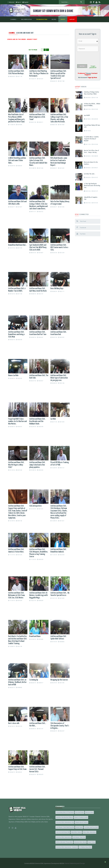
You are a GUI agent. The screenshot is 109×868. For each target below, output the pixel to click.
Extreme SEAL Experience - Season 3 (66, 846)
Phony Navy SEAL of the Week (65, 812)
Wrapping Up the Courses (59, 680)
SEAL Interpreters (35, 506)
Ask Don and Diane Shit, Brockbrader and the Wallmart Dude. (37, 421)
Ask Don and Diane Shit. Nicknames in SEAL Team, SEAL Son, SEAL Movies (17, 595)
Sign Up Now (93, 77)
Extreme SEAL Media (79, 841)
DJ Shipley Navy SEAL (84, 846)
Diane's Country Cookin (80, 817)
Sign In (18, 2)
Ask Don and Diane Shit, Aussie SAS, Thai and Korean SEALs (37, 769)
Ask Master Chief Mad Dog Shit (65, 827)
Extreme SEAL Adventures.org (65, 822)
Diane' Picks (90, 841)
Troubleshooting (42, 19)
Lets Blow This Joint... (90, 174)
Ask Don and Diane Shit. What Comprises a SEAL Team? (37, 117)
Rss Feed (82, 221)
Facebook (82, 227)
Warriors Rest (88, 812)
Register (25, 2)
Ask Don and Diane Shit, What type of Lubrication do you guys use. (59, 378)
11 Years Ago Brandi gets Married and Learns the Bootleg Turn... (92, 186)
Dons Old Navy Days (57, 289)
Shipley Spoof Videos (80, 822)
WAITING (82, 66)
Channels (13, 19)
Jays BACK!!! (87, 115)
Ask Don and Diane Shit (62, 832)
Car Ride (53, 419)
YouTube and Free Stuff (89, 827)
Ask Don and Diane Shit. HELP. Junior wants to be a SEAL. (59, 247)
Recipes (54, 19)
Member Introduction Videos (64, 817)
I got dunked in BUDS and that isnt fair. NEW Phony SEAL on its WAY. (38, 247)
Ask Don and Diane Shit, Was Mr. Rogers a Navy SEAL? (16, 465)
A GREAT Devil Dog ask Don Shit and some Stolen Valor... (17, 160)
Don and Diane (79, 812)
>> (47, 50)
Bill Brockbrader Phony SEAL (64, 841)
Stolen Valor (78, 827)
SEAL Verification (26, 19)
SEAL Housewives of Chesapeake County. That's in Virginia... (60, 726)
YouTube (81, 234)
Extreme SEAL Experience (63, 836)
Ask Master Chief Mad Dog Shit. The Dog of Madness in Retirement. (39, 74)
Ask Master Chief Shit (78, 836)
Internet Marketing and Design (75, 862)
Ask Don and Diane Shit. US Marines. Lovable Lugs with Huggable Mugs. (38, 595)
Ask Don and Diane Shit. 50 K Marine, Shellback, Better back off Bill (17, 682)
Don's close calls (14, 723)
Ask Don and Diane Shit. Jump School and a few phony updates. (37, 465)
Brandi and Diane (35, 636)
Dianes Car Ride (13, 375)
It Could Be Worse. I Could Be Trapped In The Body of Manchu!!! (91, 139)
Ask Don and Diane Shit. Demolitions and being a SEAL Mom (16, 334)
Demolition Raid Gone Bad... (17, 245)
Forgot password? (93, 67)
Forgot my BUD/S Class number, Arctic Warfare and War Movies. (18, 421)
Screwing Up (34, 680)
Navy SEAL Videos (75, 832)
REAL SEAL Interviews (88, 832)
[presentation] (91, 57)
